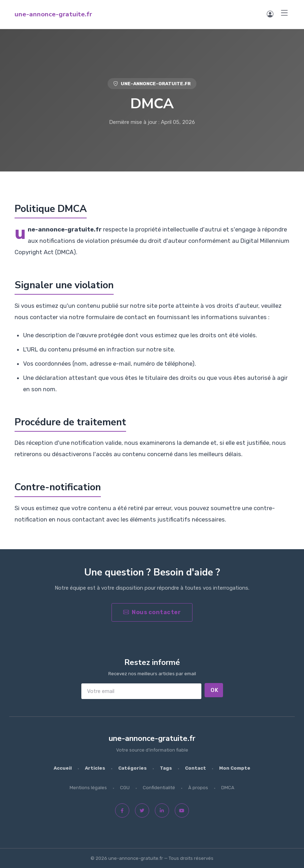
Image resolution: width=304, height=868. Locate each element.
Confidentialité (159, 788)
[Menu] (284, 13)
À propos (198, 788)
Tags (166, 768)
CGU (125, 788)
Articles (95, 768)
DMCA (228, 788)
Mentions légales (88, 788)
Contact (196, 768)
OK (214, 690)
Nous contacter (152, 612)
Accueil (63, 768)
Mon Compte (235, 768)
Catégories (132, 768)
